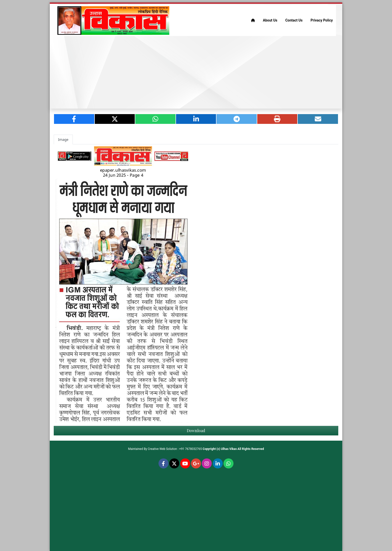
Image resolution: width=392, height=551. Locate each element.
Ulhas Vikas (229, 449)
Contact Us (294, 20)
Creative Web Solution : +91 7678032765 (175, 449)
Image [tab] (63, 140)
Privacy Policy (322, 20)
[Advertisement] (196, 72)
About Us (270, 20)
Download (196, 431)
